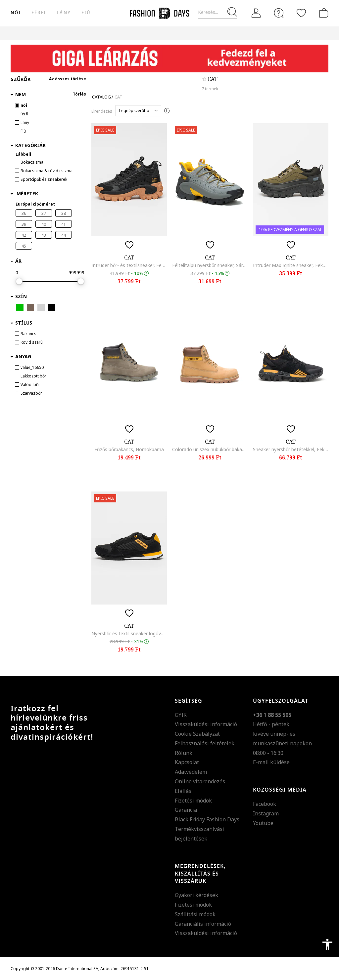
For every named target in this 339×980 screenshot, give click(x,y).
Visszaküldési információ (206, 724)
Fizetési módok (193, 801)
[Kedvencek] (301, 13)
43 (44, 235)
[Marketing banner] (169, 59)
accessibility (327, 944)
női (16, 13)
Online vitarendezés (200, 781)
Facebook (265, 804)
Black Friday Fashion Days (207, 819)
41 (64, 224)
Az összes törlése (68, 79)
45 (24, 246)
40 (44, 224)
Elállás (183, 791)
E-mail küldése (271, 762)
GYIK (181, 715)
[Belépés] (256, 13)
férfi (39, 13)
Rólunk (184, 753)
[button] (138, 111)
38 (64, 213)
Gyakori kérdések (196, 895)
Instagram (266, 813)
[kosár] (322, 13)
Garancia (186, 810)
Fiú (86, 13)
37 (44, 213)
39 (24, 224)
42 (24, 235)
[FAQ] (279, 13)
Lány (64, 13)
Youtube (263, 823)
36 (24, 213)
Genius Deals (236, 33)
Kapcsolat (187, 762)
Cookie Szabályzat (197, 734)
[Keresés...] (217, 12)
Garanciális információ (203, 924)
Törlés (79, 94)
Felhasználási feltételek (205, 743)
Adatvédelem (191, 772)
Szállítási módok (195, 914)
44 (64, 235)
